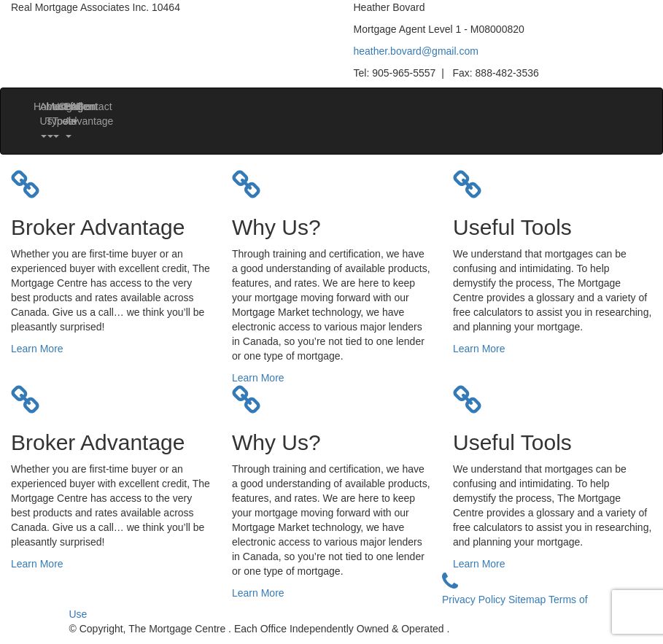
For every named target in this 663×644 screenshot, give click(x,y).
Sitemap (528, 600)
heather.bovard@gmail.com (416, 51)
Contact (82, 106)
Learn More (37, 349)
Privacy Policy (475, 600)
